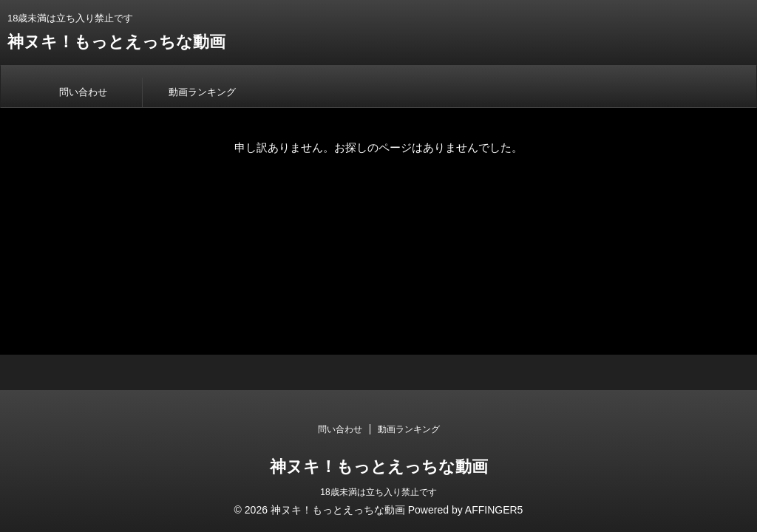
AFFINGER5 (494, 510)
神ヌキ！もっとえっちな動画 (116, 42)
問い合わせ (83, 92)
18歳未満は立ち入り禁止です (378, 492)
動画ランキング (202, 92)
